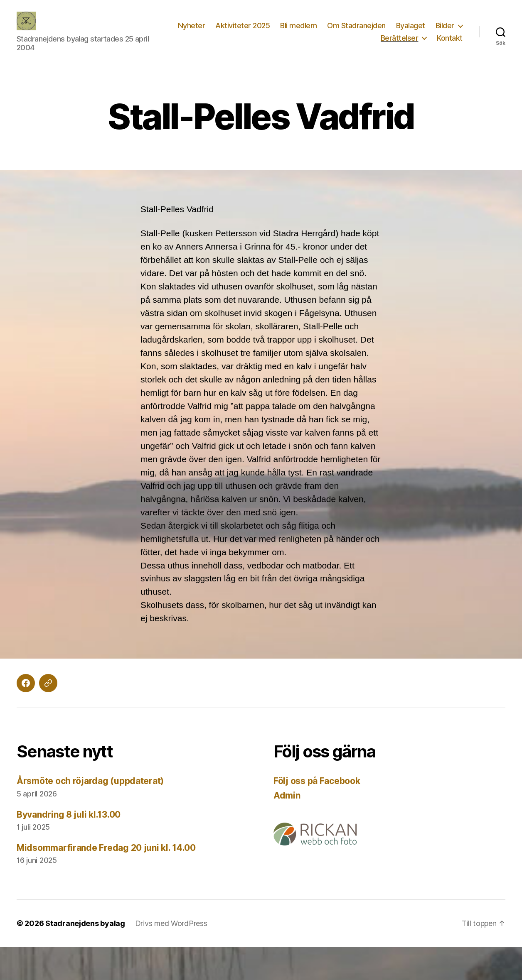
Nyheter (192, 26)
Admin (287, 795)
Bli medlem (298, 26)
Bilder (445, 26)
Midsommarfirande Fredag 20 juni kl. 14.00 (106, 848)
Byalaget (411, 26)
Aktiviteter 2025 (243, 26)
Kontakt (450, 38)
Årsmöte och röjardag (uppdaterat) (90, 781)
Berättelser (400, 38)
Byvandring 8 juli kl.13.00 (69, 815)
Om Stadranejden (356, 26)
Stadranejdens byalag (85, 923)
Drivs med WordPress (171, 923)
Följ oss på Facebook (317, 781)
